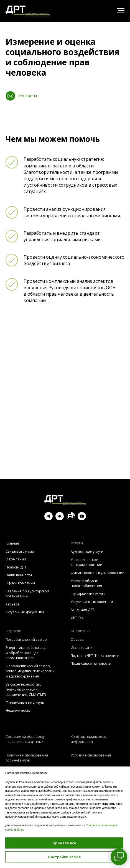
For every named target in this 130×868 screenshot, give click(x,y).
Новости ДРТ (16, 567)
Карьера (13, 604)
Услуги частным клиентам (92, 602)
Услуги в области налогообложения (86, 583)
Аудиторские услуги (87, 552)
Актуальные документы (25, 612)
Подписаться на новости (91, 663)
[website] (71, 519)
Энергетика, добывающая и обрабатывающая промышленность (27, 653)
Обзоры (77, 640)
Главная (12, 543)
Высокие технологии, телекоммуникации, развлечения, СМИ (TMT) (26, 689)
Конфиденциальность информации (89, 739)
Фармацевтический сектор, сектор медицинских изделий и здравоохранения (30, 671)
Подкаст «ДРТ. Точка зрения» (95, 656)
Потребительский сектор (26, 640)
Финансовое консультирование (97, 573)
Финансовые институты (25, 702)
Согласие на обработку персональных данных (25, 739)
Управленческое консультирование (86, 562)
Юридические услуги (88, 594)
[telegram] (49, 519)
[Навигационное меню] (121, 11)
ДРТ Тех (77, 618)
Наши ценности (19, 575)
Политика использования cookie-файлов (27, 758)
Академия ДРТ (82, 610)
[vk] (60, 519)
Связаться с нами (20, 551)
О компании (16, 559)
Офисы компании (20, 583)
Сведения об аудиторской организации (27, 594)
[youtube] (82, 519)
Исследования (83, 648)
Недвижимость (18, 710)
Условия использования (91, 755)
